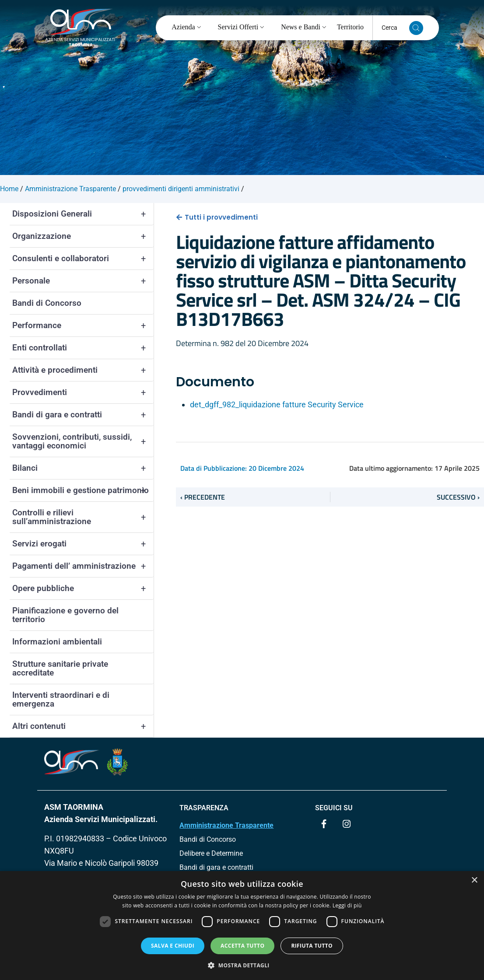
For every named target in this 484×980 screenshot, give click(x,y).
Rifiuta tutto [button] (312, 946)
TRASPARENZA (204, 808)
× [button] (474, 880)
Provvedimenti (83, 392)
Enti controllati (83, 348)
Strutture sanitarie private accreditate (60, 668)
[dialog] (242, 926)
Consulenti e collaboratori (83, 259)
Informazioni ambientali (57, 642)
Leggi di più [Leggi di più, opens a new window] (347, 905)
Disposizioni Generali (83, 214)
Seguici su (334, 808)
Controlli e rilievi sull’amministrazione (83, 517)
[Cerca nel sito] (416, 28)
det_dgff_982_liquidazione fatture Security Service (277, 404)
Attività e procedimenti (83, 370)
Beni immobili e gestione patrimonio (83, 490)
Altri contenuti (83, 726)
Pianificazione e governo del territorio (65, 615)
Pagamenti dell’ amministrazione (83, 566)
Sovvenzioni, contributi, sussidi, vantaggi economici (83, 441)
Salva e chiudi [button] (173, 946)
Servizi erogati (83, 544)
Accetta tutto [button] (242, 946)
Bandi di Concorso (47, 303)
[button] (242, 965)
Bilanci (83, 468)
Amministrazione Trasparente (226, 825)
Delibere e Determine (211, 853)
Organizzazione (83, 236)
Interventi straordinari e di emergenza (61, 699)
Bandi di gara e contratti (83, 415)
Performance (83, 325)
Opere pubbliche (83, 588)
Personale (83, 281)
